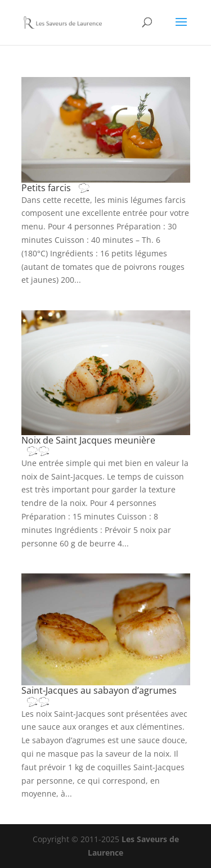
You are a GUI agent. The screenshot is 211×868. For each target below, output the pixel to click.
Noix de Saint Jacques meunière (88, 445)
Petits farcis (67, 188)
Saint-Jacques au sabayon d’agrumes (99, 695)
